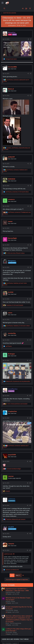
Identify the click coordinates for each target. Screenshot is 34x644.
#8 (31, 245)
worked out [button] (6, 401)
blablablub (12, 179)
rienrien (11, 476)
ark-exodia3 (9, 632)
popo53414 (12, 455)
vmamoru (11, 199)
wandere (8, 601)
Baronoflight (12, 238)
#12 (30, 340)
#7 (31, 228)
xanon (10, 313)
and (11, 59)
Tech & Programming (15, 623)
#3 (31, 96)
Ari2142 (11, 292)
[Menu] (2, 3)
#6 (31, 206)
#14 (30, 396)
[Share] (28, 39)
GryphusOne (12, 411)
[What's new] (30, 8)
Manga (13, 601)
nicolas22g (12, 333)
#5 (31, 186)
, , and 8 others (17, 192)
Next (18, 575)
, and (15, 305)
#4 (31, 164)
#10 (30, 299)
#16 (30, 461)
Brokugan (11, 354)
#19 (30, 534)
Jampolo (11, 544)
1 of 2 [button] (12, 575)
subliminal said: (8, 554)
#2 (31, 73)
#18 (30, 505)
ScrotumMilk (12, 67)
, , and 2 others (16, 253)
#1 (31, 39)
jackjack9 (11, 157)
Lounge (18, 592)
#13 (30, 360)
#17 (30, 483)
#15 (30, 418)
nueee (10, 221)
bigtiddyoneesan (10, 592)
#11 (30, 319)
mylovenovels (10, 610)
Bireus (7, 623)
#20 (30, 550)
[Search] (4, 8)
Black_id (11, 89)
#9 (31, 267)
